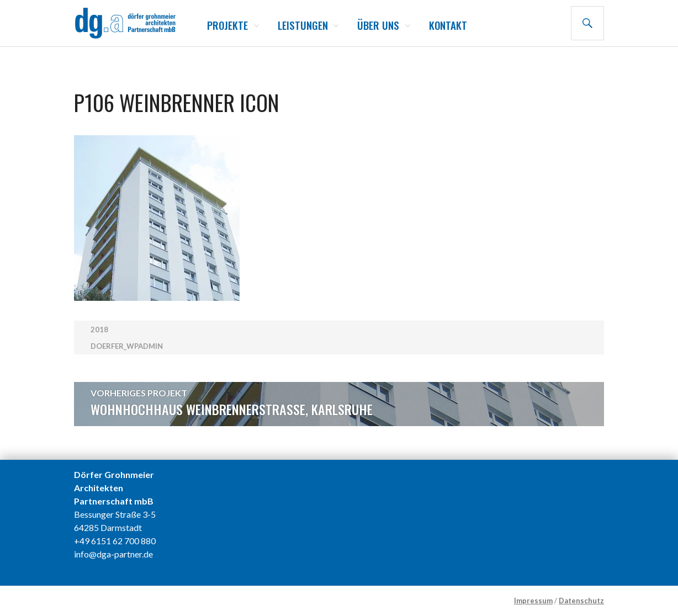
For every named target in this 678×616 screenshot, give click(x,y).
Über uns (378, 25)
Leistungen (303, 25)
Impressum (533, 601)
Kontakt (448, 25)
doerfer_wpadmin (127, 346)
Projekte (227, 25)
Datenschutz (581, 601)
